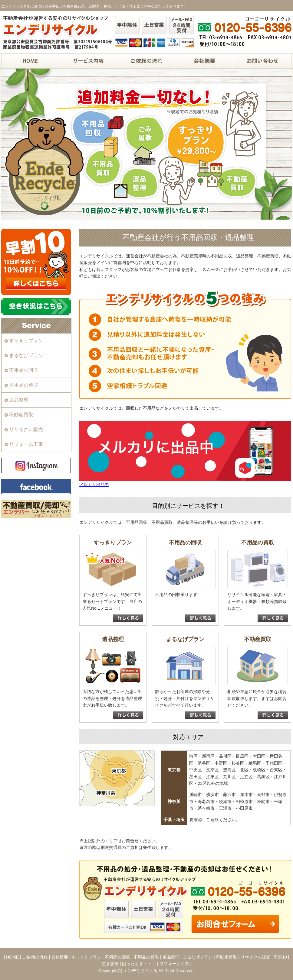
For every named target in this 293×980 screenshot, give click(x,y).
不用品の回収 (24, 370)
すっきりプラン (26, 341)
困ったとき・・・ (139, 964)
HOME (12, 957)
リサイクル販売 (26, 429)
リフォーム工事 (26, 444)
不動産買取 (21, 415)
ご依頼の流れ (35, 957)
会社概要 (60, 957)
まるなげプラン (26, 355)
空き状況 (110, 964)
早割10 (280, 957)
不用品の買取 (24, 385)
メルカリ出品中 (94, 485)
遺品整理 (19, 400)
